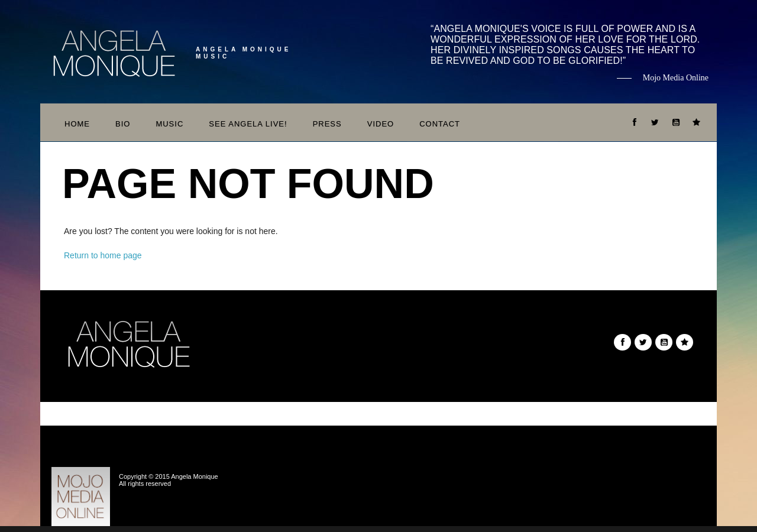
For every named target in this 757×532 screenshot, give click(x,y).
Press (327, 124)
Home (77, 124)
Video (381, 124)
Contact (440, 124)
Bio (123, 124)
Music (169, 124)
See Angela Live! (248, 124)
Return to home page (103, 255)
